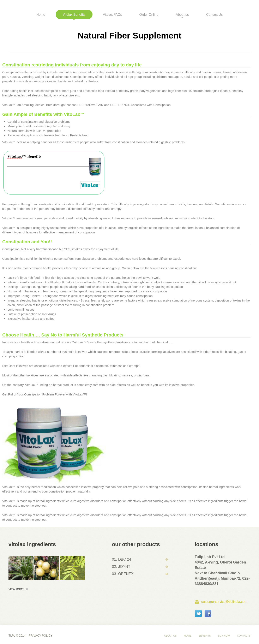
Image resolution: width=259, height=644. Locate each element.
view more (18, 589)
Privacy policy (41, 636)
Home (188, 636)
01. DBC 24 (122, 559)
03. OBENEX (123, 574)
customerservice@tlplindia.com (224, 602)
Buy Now (224, 636)
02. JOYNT (121, 567)
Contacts (244, 636)
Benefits (205, 636)
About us (170, 636)
